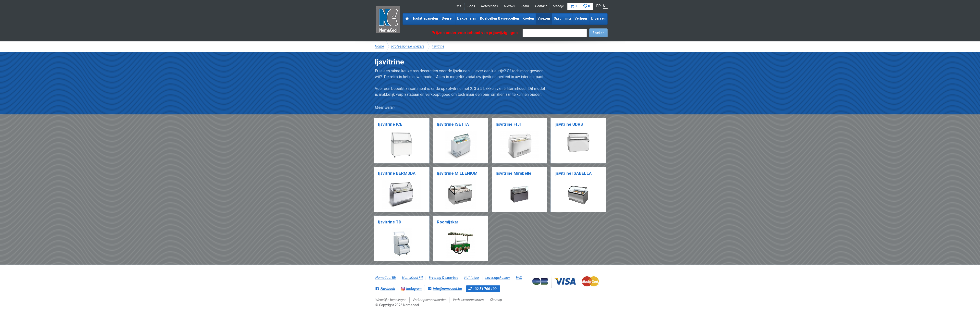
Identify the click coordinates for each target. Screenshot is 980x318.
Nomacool (388, 20)
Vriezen (544, 18)
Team (525, 6)
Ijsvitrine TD (390, 222)
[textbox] (555, 33)
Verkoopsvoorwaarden (430, 300)
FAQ (519, 278)
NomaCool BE (386, 278)
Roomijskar (448, 222)
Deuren (448, 18)
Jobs (471, 6)
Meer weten (385, 107)
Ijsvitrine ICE (390, 124)
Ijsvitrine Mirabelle (514, 173)
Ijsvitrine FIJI (508, 124)
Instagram (414, 289)
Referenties (490, 6)
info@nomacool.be (447, 289)
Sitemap (496, 300)
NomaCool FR (412, 278)
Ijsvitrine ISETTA (453, 124)
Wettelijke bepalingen (391, 300)
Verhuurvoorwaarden (468, 300)
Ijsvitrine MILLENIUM (457, 173)
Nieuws (509, 6)
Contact (541, 6)
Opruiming (562, 18)
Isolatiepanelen (426, 18)
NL (605, 6)
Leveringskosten (498, 278)
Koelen (528, 18)
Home (379, 46)
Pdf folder (472, 278)
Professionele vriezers (408, 46)
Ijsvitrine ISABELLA (573, 173)
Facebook (388, 289)
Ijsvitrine (438, 46)
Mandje (573, 6)
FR (598, 6)
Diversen (598, 18)
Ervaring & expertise (443, 278)
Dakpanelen (467, 18)
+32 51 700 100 (485, 289)
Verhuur (581, 18)
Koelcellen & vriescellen (499, 18)
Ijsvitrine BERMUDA (397, 173)
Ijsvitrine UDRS (569, 124)
